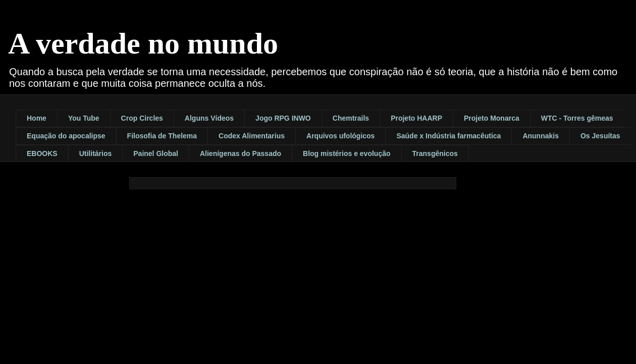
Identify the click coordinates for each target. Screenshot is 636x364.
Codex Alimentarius (252, 136)
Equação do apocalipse (66, 136)
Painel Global (156, 153)
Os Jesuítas (600, 136)
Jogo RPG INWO (283, 118)
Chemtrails (351, 118)
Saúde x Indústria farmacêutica (448, 136)
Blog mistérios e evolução (347, 153)
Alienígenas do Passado (241, 153)
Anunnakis (541, 136)
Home (37, 118)
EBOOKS (42, 153)
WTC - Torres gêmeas (577, 118)
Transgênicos (435, 153)
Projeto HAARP (416, 118)
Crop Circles (142, 118)
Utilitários (96, 153)
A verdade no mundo (143, 43)
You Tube (84, 118)
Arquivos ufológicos (340, 136)
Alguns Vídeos (209, 118)
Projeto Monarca (492, 118)
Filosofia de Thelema (162, 136)
